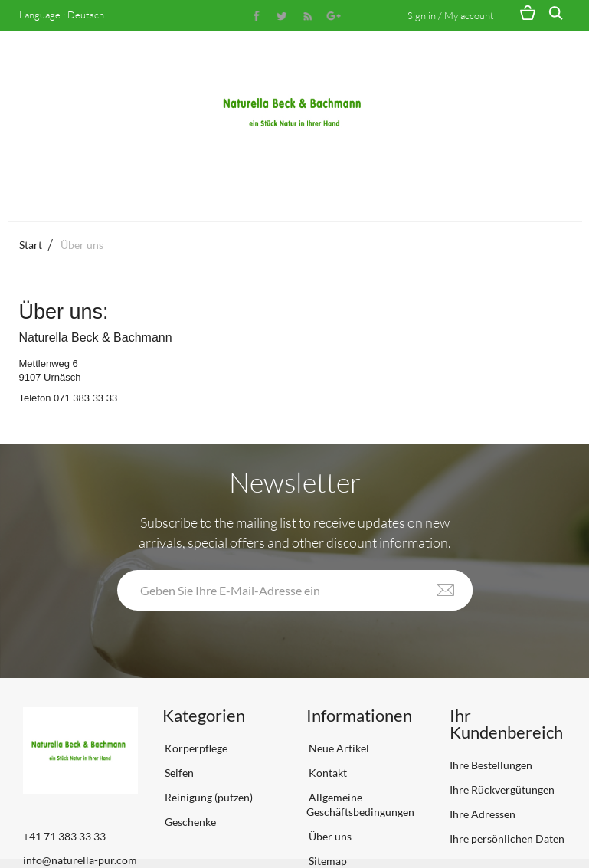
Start (31, 245)
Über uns (329, 836)
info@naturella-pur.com (80, 860)
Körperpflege (195, 748)
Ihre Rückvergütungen (502, 789)
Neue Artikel (338, 748)
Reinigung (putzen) (208, 797)
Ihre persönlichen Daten (507, 839)
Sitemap (327, 861)
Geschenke (189, 822)
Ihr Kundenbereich (506, 724)
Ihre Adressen (483, 814)
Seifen (178, 773)
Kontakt (327, 773)
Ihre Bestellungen (491, 765)
